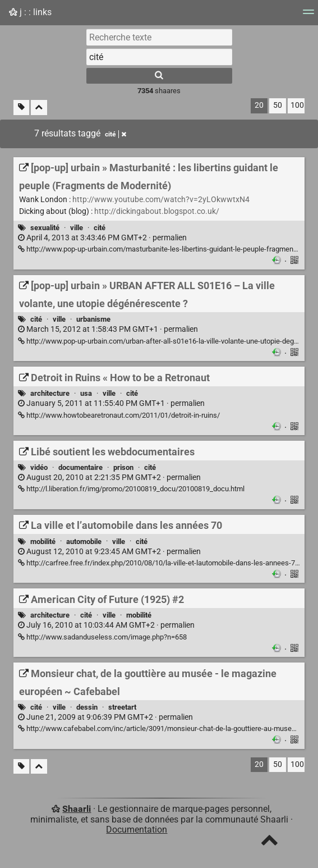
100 (297, 105)
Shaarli (77, 809)
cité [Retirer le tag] (116, 134)
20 (259, 105)
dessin (87, 707)
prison (123, 467)
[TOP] (269, 842)
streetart (122, 707)
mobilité (43, 542)
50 (278, 105)
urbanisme (93, 319)
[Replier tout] (39, 108)
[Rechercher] (159, 76)
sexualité (45, 228)
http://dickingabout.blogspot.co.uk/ (157, 211)
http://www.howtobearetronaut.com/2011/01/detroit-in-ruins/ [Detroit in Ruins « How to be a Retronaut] (119, 415)
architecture (50, 393)
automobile (84, 542)
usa (86, 393)
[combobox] (159, 57)
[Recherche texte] (159, 37)
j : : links (30, 12)
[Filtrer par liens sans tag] (21, 108)
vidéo (39, 467)
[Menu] (308, 15)
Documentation (137, 830)
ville (77, 228)
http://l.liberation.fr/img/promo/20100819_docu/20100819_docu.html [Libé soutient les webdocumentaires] (131, 489)
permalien (102, 238)
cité (100, 228)
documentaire (80, 467)
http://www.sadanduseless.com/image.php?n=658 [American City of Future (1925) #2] (102, 637)
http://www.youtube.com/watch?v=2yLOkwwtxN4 (161, 200)
